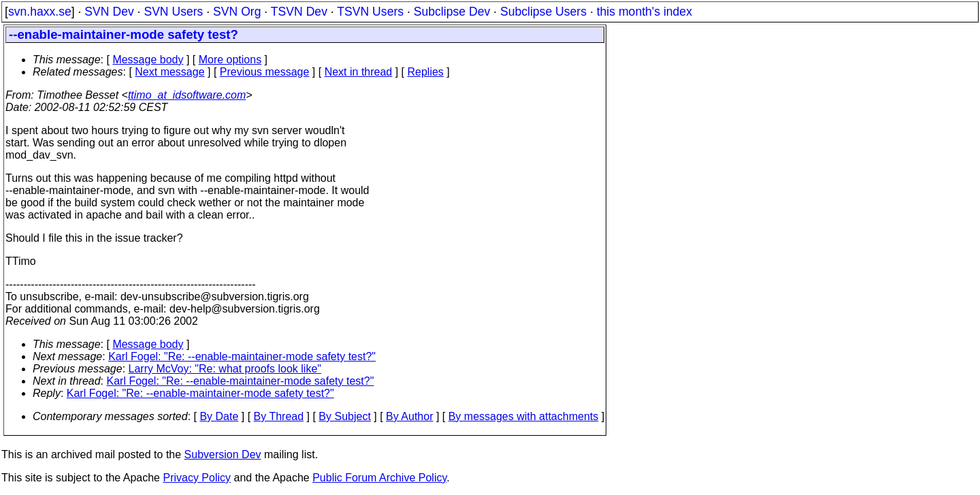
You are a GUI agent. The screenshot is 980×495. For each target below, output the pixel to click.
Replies (426, 72)
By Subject (344, 416)
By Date (219, 416)
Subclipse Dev (452, 12)
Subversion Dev (223, 454)
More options (230, 60)
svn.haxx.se (40, 12)
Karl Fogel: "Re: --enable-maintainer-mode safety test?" (242, 356)
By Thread (279, 416)
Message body (148, 60)
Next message (169, 72)
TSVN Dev (299, 12)
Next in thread (359, 72)
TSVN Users (370, 12)
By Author (409, 416)
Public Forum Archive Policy (379, 478)
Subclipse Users (543, 12)
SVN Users (173, 12)
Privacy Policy (197, 478)
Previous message (265, 72)
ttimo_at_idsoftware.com (187, 95)
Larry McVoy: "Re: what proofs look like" (225, 369)
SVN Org (237, 12)
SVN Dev (109, 12)
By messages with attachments (524, 416)
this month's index (644, 12)
